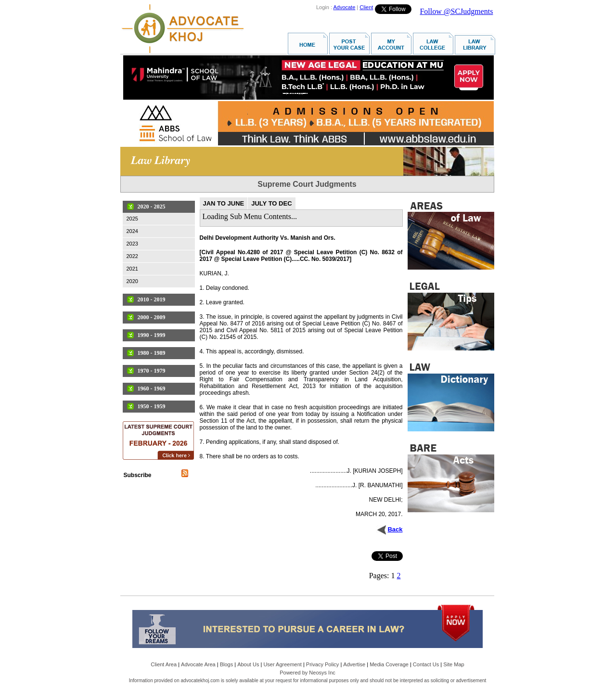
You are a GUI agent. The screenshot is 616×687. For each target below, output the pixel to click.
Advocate (344, 7)
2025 (132, 219)
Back (395, 529)
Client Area (164, 664)
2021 (132, 269)
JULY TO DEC (271, 203)
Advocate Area (198, 664)
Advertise (354, 664)
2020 (132, 281)
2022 (132, 256)
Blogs (227, 664)
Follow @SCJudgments (456, 11)
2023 (132, 244)
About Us (248, 664)
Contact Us (426, 664)
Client (366, 7)
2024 (132, 231)
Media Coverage (389, 664)
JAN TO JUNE (224, 203)
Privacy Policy (322, 664)
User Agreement (282, 664)
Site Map (454, 664)
